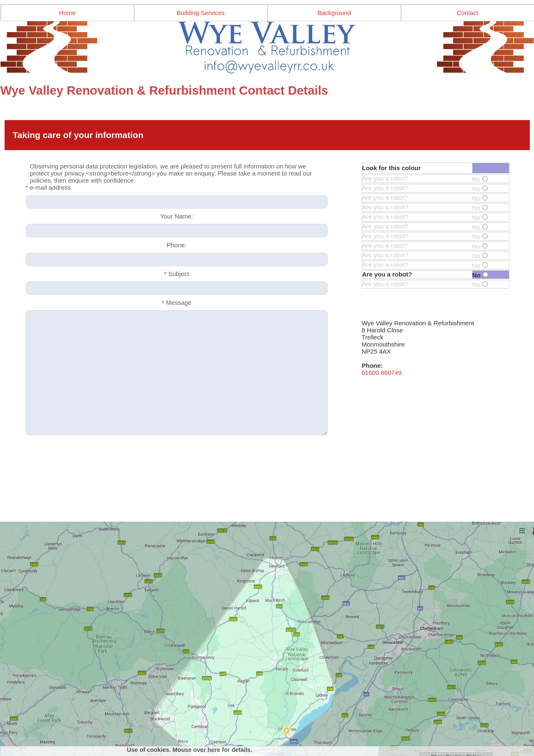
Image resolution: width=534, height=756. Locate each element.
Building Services (201, 13)
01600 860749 (382, 373)
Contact (468, 13)
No (480, 179)
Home (67, 13)
